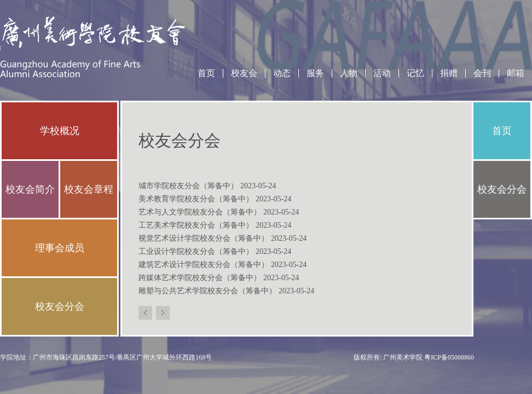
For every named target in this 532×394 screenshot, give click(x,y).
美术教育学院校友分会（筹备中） (215, 199)
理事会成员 (60, 248)
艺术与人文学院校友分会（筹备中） (219, 212)
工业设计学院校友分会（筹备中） (215, 251)
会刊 (482, 73)
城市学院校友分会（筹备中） (207, 186)
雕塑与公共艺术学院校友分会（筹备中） (226, 291)
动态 (282, 73)
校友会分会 (60, 306)
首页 (206, 73)
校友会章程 (89, 189)
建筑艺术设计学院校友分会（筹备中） (222, 265)
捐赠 (449, 73)
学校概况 (60, 131)
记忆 (415, 73)
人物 (349, 73)
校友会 (244, 73)
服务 (315, 73)
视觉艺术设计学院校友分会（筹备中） (222, 238)
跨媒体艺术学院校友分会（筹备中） (219, 278)
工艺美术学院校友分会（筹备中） (215, 225)
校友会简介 (30, 189)
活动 (382, 73)
